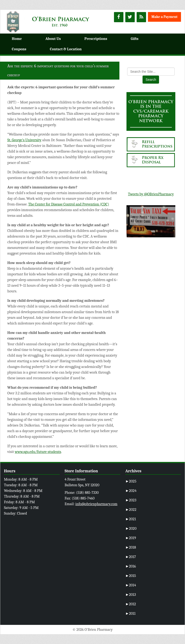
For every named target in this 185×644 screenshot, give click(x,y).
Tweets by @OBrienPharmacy (151, 194)
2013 (131, 595)
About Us (53, 39)
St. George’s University (24, 140)
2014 (131, 585)
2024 (131, 491)
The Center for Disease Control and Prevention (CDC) (69, 204)
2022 (131, 510)
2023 (131, 500)
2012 (131, 604)
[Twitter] (130, 17)
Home (17, 39)
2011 (130, 614)
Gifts (135, 39)
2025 (131, 481)
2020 (131, 529)
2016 (131, 566)
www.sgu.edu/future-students (38, 452)
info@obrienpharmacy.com (96, 504)
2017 (131, 557)
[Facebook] (119, 17)
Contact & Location (66, 49)
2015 (131, 576)
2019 (131, 538)
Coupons (19, 49)
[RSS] (141, 17)
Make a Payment (165, 17)
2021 (131, 519)
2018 (131, 547)
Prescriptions (96, 39)
